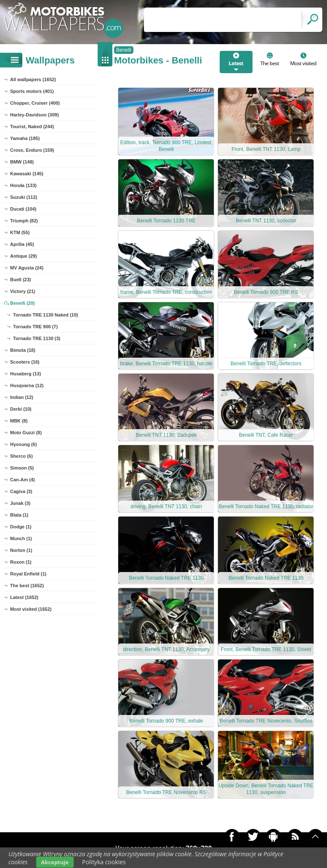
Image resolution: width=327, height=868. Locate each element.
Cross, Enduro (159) (32, 150)
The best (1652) (27, 586)
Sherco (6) (21, 456)
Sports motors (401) (32, 91)
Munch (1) (21, 538)
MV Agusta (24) (27, 268)
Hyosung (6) (24, 444)
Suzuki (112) (24, 197)
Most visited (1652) (31, 609)
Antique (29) (24, 256)
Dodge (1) (21, 527)
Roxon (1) (21, 562)
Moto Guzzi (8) (26, 433)
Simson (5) (22, 468)
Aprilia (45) (22, 244)
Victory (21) (23, 291)
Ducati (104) (23, 209)
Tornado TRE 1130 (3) (37, 338)
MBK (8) (19, 421)
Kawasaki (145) (27, 174)
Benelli (124, 50)
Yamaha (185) (25, 138)
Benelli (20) (23, 303)
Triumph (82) (24, 221)
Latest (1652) (24, 597)
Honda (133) (23, 185)
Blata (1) (19, 515)
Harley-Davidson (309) (35, 115)
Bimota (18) (23, 350)
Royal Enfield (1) (28, 574)
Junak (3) (20, 503)
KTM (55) (20, 232)
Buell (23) (21, 280)
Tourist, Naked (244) (32, 127)
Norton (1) (21, 550)
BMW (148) (22, 162)
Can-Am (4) (23, 480)
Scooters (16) (25, 362)
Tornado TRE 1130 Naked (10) (45, 315)
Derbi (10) (21, 409)
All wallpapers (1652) (33, 79)
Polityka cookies (104, 862)
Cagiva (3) (21, 491)
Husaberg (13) (25, 374)
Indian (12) (22, 397)
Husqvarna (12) (27, 385)
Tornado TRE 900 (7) (35, 327)
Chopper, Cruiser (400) (35, 103)
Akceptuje (55, 862)
